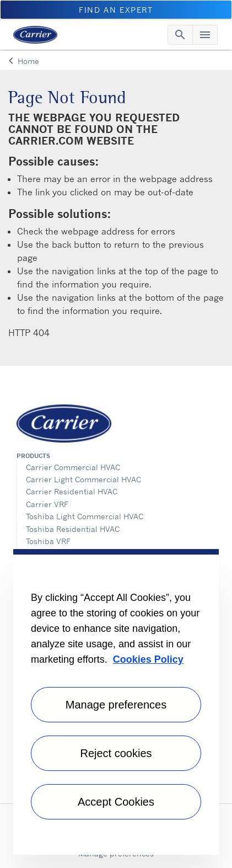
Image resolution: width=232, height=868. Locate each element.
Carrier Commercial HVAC (73, 467)
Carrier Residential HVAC (72, 491)
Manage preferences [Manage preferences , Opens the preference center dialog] (116, 705)
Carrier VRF (47, 504)
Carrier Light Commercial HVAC (83, 479)
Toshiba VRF (48, 541)
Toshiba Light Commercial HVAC (85, 516)
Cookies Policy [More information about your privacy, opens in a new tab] (148, 659)
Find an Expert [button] (116, 10)
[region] (116, 702)
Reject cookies (116, 753)
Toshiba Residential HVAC (73, 529)
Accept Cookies (116, 802)
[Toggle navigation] (180, 35)
